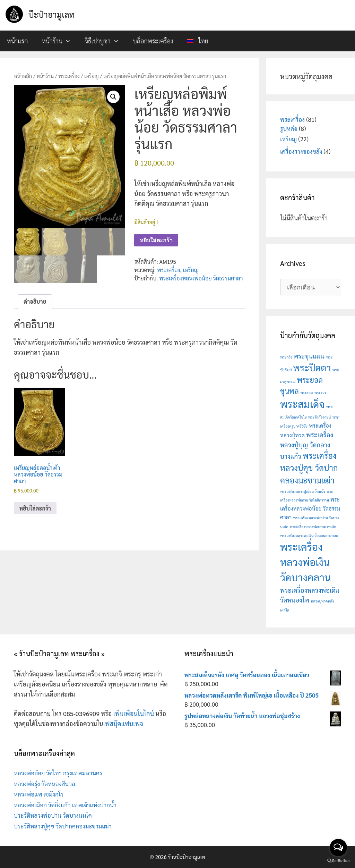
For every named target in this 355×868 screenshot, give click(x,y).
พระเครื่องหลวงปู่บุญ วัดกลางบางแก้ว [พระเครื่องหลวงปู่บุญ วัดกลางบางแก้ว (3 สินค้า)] (307, 445)
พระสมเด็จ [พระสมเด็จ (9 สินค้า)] (302, 404)
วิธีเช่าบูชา (105, 41)
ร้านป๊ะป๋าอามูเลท (187, 857)
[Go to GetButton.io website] (338, 861)
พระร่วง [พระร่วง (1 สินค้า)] (320, 392)
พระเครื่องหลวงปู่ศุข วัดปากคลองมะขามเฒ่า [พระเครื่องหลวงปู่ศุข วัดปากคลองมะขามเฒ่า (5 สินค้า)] (309, 467)
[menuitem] (198, 41)
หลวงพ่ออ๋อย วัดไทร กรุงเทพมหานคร (58, 773)
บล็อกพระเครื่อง (153, 41)
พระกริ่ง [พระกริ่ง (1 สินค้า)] (286, 357)
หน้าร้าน (60, 41)
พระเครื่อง (69, 76)
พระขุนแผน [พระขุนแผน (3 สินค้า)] (309, 356)
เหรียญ (92, 76)
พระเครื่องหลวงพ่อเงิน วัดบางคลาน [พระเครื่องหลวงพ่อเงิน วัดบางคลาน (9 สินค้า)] (305, 562)
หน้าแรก (17, 41)
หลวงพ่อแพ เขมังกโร (39, 794)
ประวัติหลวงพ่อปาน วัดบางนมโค (53, 815)
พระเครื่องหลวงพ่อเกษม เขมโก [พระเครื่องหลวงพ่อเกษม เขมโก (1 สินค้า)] (313, 527)
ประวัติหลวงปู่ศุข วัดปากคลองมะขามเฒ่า (63, 826)
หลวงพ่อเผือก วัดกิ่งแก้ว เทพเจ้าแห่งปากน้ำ (65, 805)
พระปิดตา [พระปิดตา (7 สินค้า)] (312, 368)
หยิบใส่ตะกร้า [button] (35, 509)
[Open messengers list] (338, 848)
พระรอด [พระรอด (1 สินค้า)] (306, 392)
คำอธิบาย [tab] (35, 302)
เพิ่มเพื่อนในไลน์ (134, 713)
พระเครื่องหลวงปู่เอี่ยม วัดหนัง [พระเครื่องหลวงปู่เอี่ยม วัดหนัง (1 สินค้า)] (303, 491)
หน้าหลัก (23, 76)
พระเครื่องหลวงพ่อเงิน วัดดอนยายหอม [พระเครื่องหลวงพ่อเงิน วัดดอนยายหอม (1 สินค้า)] (309, 535)
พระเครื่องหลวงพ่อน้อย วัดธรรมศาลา (201, 278)
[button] (113, 97)
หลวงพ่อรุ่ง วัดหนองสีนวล (45, 784)
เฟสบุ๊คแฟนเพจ (123, 723)
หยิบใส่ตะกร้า (156, 240)
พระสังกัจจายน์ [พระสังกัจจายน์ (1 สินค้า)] (320, 417)
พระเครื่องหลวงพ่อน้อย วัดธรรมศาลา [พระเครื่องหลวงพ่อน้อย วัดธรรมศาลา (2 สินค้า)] (310, 508)
